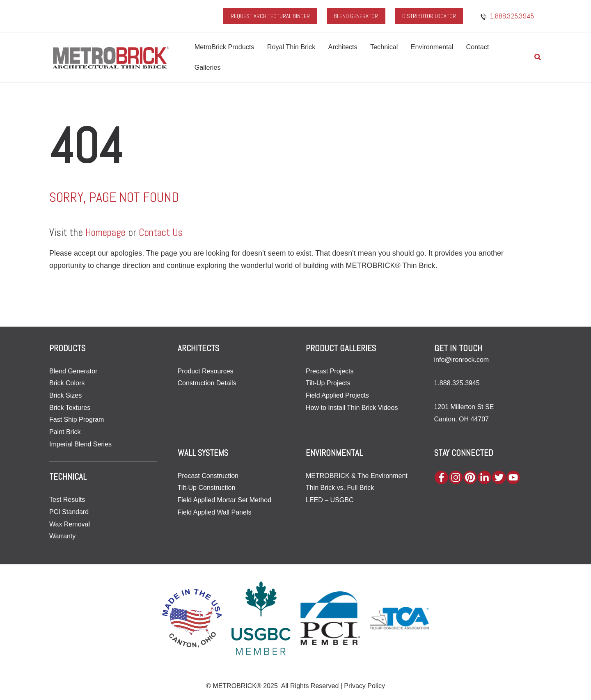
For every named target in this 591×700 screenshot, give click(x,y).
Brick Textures (70, 407)
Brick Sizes (65, 395)
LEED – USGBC (330, 500)
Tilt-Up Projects (328, 383)
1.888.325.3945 (457, 383)
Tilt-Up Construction (207, 488)
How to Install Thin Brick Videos (352, 407)
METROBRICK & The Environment (357, 475)
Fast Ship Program (77, 420)
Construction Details (207, 383)
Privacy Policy (364, 686)
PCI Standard (69, 511)
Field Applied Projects (337, 395)
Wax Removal (70, 524)
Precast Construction (208, 475)
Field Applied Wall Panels (215, 512)
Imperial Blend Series (80, 444)
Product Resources (206, 371)
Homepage (107, 232)
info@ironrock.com (462, 359)
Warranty (62, 536)
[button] (538, 57)
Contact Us (164, 232)
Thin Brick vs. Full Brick (340, 488)
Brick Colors (67, 383)
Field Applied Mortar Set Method (225, 500)
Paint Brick (65, 431)
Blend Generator (73, 371)
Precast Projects (330, 371)
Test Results (67, 500)
